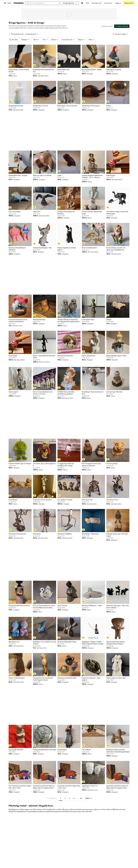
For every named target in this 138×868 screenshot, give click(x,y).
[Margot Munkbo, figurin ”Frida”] (118, 342)
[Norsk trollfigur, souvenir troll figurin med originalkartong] (118, 234)
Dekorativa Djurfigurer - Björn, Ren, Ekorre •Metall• (118, 607)
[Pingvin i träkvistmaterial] (20, 665)
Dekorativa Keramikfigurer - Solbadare (18, 249)
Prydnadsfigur (62, 750)
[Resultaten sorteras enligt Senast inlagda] (120, 34)
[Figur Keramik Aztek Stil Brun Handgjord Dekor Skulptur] (118, 628)
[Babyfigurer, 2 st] (20, 628)
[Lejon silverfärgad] (20, 198)
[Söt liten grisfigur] (118, 450)
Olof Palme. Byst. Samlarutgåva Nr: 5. (44, 465)
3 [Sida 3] (70, 798)
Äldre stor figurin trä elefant (42, 175)
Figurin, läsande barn (89, 356)
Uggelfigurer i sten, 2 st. (90, 786)
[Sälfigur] (118, 306)
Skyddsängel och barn (16, 106)
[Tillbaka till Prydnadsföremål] (9, 34)
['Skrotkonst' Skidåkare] (69, 521)
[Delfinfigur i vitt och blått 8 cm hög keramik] (45, 628)
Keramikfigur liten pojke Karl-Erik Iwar (43, 71)
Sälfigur (109, 319)
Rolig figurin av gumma (114, 70)
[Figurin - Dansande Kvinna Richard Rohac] (45, 342)
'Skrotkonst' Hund (112, 500)
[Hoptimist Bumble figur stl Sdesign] (20, 450)
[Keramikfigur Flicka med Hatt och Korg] (93, 379)
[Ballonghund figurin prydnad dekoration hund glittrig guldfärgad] (118, 736)
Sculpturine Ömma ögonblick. (43, 500)
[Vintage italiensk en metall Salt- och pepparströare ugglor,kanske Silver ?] (69, 306)
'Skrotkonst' (37, 534)
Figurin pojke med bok (16, 750)
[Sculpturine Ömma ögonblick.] (45, 486)
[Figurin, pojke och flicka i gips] (118, 665)
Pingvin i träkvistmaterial (17, 678)
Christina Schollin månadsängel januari (92, 213)
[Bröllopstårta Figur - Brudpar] (20, 162)
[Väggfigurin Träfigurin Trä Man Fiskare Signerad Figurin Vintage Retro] (93, 628)
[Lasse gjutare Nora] (93, 306)
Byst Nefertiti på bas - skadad (92, 70)
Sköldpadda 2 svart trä (41, 106)
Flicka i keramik (62, 606)
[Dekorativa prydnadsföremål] (69, 665)
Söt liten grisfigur (112, 464)
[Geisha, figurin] (20, 379)
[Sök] (59, 3)
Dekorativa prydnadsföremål (67, 678)
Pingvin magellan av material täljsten (67, 249)
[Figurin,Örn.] (45, 198)
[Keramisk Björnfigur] (45, 306)
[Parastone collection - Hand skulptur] (93, 665)
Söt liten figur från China (114, 392)
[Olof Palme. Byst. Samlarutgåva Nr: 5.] (45, 450)
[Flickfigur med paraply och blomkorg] (69, 198)
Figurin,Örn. (37, 212)
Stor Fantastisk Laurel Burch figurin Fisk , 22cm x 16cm (20, 787)
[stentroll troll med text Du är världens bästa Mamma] (20, 306)
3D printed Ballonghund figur (67, 642)
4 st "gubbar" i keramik (65, 500)
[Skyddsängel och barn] (20, 92)
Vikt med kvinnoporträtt (65, 356)
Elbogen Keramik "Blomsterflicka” (19, 606)
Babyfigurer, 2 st (14, 642)
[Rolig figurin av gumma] (118, 56)
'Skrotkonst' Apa (87, 500)
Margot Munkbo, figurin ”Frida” (116, 356)
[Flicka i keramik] (69, 592)
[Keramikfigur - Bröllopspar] (93, 521)
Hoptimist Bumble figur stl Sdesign (20, 464)
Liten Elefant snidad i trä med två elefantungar (117, 213)
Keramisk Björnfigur (39, 319)
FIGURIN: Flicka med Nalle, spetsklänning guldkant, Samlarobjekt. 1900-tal (66, 393)
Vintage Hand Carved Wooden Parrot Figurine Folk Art (43, 679)
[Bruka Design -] (118, 162)
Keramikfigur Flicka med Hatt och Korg (93, 393)
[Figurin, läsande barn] (93, 342)
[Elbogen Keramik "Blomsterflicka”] (20, 592)
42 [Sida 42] (81, 798)
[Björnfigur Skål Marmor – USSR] (93, 592)
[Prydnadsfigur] (69, 736)
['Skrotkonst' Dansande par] (20, 521)
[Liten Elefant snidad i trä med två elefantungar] (118, 198)
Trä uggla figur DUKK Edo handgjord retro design (66, 465)
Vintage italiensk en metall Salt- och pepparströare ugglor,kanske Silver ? (68, 321)
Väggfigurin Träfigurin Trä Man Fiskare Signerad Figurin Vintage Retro (92, 643)
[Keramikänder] (20, 486)
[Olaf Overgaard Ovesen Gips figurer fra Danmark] (93, 450)
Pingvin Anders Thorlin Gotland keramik (19, 71)
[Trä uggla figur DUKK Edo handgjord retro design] (69, 450)
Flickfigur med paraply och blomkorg (66, 213)
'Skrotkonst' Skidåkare (65, 534)
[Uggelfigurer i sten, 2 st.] (93, 773)
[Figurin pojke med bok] (20, 736)
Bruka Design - (111, 175)
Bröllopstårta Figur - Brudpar (18, 175)
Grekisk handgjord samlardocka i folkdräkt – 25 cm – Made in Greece (92, 177)
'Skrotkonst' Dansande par (17, 534)
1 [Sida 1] (61, 798)
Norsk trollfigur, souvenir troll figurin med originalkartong (116, 249)
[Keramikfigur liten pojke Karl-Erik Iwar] (45, 56)
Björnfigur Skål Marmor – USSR (92, 606)
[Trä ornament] (93, 736)
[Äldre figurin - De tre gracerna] (69, 92)
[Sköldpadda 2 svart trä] (45, 92)
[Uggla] (69, 162)
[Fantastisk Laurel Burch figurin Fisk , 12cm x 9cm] (69, 773)
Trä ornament (86, 750)
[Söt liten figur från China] (118, 379)
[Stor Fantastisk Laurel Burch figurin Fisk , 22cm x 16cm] (20, 773)
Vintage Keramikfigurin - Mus (42, 248)
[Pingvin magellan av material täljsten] (69, 234)
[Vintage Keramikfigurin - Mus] (45, 234)
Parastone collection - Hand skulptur (91, 679)
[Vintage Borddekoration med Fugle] (45, 736)
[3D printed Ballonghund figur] (69, 628)
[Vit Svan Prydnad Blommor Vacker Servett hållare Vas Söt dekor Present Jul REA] (45, 592)
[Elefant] (118, 92)
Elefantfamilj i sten (63, 70)
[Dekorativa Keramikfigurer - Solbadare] (20, 234)
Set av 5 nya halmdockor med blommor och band (43, 393)
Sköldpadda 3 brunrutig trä (91, 106)
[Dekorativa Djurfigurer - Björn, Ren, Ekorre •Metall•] (118, 592)
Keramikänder (13, 500)
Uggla (59, 175)
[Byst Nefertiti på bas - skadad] (93, 56)
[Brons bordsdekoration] (93, 234)
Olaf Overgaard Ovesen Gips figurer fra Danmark (91, 465)
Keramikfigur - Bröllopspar (90, 534)
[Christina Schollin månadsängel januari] (93, 198)
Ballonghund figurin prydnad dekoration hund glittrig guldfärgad (118, 751)
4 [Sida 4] (74, 798)
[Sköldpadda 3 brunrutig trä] (93, 92)
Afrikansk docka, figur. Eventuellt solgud (117, 535)
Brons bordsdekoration (89, 248)
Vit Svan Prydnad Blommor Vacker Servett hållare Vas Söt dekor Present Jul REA (44, 607)
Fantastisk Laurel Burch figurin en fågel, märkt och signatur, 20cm (44, 787)
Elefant (109, 106)
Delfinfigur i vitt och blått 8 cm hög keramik (45, 643)
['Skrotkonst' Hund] (118, 486)
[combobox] (43, 3)
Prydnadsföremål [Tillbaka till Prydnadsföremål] (17, 34)
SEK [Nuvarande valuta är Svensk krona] (87, 3)
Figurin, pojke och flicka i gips (116, 678)
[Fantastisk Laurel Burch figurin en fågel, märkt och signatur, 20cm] (45, 773)
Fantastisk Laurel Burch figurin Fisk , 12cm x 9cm (69, 787)
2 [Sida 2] (65, 798)
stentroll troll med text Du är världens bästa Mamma (18, 321)
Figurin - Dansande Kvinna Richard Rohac (44, 357)
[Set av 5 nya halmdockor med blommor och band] (45, 379)
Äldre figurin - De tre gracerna (67, 106)
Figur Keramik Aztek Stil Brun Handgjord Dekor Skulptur (116, 643)
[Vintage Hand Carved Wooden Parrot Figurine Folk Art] (45, 665)
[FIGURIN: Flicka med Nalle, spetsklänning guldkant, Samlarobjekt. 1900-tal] (69, 379)
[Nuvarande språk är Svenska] (82, 3)
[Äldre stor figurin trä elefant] (45, 162)
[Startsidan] (19, 3)
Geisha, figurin (13, 392)
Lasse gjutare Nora (88, 319)
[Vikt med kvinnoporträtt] (69, 342)
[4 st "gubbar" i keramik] (69, 486)
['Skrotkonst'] (45, 521)
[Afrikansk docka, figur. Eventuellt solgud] (118, 521)
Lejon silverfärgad (14, 212)
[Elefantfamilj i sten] (69, 56)
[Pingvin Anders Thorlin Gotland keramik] (20, 56)
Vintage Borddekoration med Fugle (45, 750)
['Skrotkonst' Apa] (93, 486)
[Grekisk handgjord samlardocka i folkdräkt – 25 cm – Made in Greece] (93, 162)
